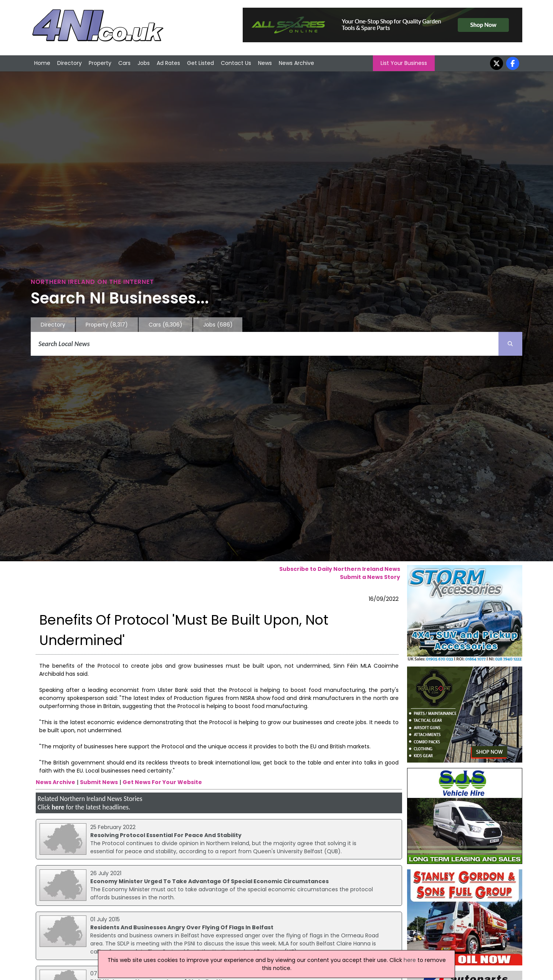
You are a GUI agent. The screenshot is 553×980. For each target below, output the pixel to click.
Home (42, 63)
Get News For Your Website (162, 782)
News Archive (296, 63)
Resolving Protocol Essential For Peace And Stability (166, 835)
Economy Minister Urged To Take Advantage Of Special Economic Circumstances (209, 881)
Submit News (99, 782)
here (58, 807)
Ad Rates (168, 63)
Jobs (144, 63)
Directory (70, 63)
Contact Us (236, 63)
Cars (124, 63)
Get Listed (200, 63)
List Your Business (404, 63)
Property (100, 63)
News (265, 63)
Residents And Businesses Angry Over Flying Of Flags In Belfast (182, 927)
